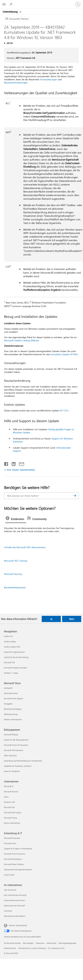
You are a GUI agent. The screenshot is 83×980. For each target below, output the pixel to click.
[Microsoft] (41, 2)
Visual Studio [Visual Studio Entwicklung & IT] (9, 875)
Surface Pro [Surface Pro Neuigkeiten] (8, 636)
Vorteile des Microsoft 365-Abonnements (25, 547)
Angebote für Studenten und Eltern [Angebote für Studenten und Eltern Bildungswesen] (18, 766)
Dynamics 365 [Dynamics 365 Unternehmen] (9, 802)
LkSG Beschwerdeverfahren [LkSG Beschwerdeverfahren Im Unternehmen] (15, 916)
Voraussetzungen (48, 79)
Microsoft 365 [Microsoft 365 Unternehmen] (9, 807)
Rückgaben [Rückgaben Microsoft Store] (8, 704)
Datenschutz (51, 943)
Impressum (40, 943)
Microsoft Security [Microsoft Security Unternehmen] (11, 792)
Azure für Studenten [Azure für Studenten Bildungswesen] (12, 771)
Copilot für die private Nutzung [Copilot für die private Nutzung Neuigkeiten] (16, 657)
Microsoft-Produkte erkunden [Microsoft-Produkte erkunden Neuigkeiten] (15, 668)
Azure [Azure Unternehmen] (6, 797)
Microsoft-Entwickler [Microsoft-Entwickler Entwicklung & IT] (12, 838)
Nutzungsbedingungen (67, 943)
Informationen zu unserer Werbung (32, 948)
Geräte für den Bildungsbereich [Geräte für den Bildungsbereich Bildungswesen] (16, 740)
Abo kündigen (28, 943)
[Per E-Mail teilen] (20, 463)
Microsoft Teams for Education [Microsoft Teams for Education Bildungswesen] (16, 745)
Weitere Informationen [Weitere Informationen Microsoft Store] (13, 719)
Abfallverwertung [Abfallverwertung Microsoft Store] (11, 714)
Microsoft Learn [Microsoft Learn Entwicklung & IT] (10, 843)
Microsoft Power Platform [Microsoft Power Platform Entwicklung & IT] (14, 864)
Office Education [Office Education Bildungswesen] (10, 755)
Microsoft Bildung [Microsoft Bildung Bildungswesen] (11, 735)
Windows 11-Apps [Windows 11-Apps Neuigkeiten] (11, 673)
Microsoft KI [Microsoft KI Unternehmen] (9, 786)
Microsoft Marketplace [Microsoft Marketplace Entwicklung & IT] (13, 859)
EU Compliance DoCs (56, 948)
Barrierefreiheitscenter (15, 587)
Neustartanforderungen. (16, 82)
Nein (72, 619)
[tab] (16, 519)
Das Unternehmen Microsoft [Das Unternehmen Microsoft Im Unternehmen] (15, 895)
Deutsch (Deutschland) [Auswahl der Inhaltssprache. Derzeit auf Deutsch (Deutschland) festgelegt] (18, 925)
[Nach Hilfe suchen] (11, 4)
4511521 (64, 410)
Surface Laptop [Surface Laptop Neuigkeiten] (10, 641)
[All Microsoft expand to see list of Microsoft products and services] (4, 4)
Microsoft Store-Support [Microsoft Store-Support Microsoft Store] (13, 698)
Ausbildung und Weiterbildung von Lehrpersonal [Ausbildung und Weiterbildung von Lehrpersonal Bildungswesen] (23, 761)
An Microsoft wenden (12, 943)
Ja (51, 619)
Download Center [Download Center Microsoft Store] (11, 693)
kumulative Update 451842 (64, 354)
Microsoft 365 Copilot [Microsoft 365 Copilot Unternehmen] (12, 812)
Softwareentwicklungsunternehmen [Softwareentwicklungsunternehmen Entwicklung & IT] (18, 870)
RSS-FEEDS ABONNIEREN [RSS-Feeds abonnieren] (21, 470)
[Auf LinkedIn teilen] (12, 463)
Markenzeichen (10, 948)
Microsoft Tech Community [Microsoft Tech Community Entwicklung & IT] (15, 854)
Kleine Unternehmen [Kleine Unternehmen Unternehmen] (12, 823)
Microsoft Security (13, 574)
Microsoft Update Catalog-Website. (22, 340)
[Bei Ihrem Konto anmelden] (78, 4)
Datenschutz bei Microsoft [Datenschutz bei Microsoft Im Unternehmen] (14, 906)
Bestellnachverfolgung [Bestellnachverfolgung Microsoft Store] (13, 709)
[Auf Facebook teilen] (6, 463)
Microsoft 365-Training (16, 561)
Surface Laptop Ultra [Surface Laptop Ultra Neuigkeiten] (12, 647)
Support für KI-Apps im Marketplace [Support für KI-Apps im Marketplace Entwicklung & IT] (18, 849)
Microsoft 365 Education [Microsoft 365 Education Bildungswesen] (14, 750)
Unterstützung (10, 12)
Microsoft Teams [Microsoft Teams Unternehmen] (11, 818)
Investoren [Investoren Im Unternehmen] (8, 911)
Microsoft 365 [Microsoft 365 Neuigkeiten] (9, 662)
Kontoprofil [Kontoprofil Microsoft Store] (8, 688)
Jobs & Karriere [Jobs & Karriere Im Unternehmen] (10, 890)
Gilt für (10, 43)
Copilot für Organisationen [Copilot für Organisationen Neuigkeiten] (14, 652)
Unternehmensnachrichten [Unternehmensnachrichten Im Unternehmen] (14, 900)
